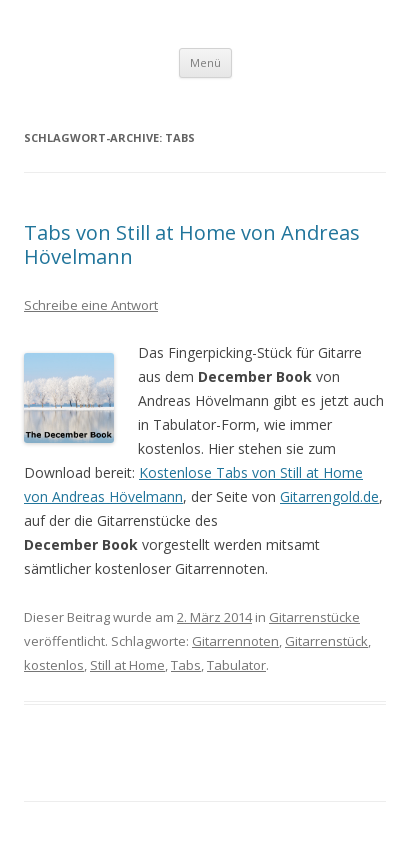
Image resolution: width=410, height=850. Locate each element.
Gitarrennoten (235, 641)
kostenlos (54, 665)
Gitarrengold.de (329, 496)
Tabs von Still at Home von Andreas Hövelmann (192, 244)
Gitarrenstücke (314, 617)
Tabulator (236, 665)
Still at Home (127, 665)
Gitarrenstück (326, 641)
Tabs (186, 665)
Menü (205, 62)
